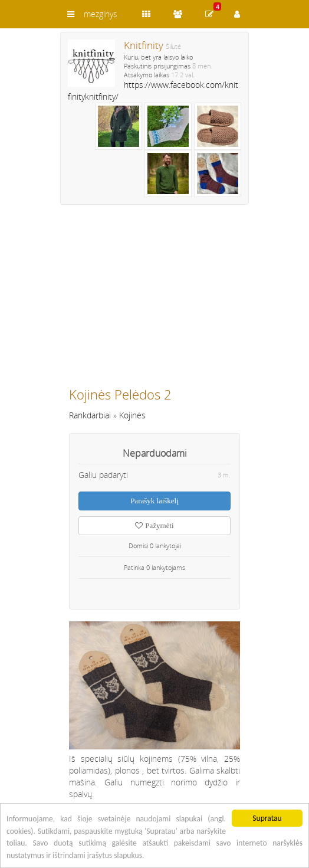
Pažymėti (154, 525)
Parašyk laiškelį (154, 501)
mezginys (101, 14)
